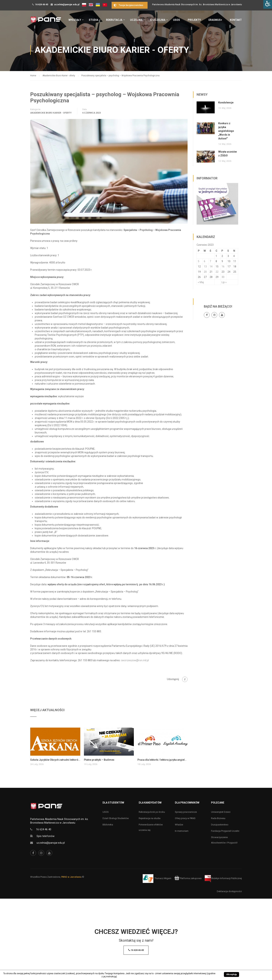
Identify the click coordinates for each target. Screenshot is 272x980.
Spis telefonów (45, 836)
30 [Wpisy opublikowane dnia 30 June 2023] (223, 277)
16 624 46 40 (42, 5)
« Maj (201, 282)
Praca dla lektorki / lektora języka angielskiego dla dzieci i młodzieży (162, 760)
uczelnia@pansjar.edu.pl (67, 5)
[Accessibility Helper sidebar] (268, 4)
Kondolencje (226, 103)
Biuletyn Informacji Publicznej (223, 878)
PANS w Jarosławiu (71, 877)
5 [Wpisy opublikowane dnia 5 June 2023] (199, 261)
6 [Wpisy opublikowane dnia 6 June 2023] (205, 261)
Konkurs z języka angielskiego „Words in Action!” (226, 131)
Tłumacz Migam (163, 878)
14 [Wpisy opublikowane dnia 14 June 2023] (211, 267)
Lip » (224, 282)
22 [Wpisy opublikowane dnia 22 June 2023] (217, 272)
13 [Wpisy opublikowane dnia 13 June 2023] (205, 267)
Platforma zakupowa (188, 878)
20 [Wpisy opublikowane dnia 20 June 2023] (205, 272)
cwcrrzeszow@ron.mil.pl (135, 660)
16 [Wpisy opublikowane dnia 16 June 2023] (223, 267)
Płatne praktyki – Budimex (99, 760)
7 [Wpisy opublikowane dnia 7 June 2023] (210, 261)
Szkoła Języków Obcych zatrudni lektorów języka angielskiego (55, 760)
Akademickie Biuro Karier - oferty (51, 113)
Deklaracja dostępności (229, 891)
